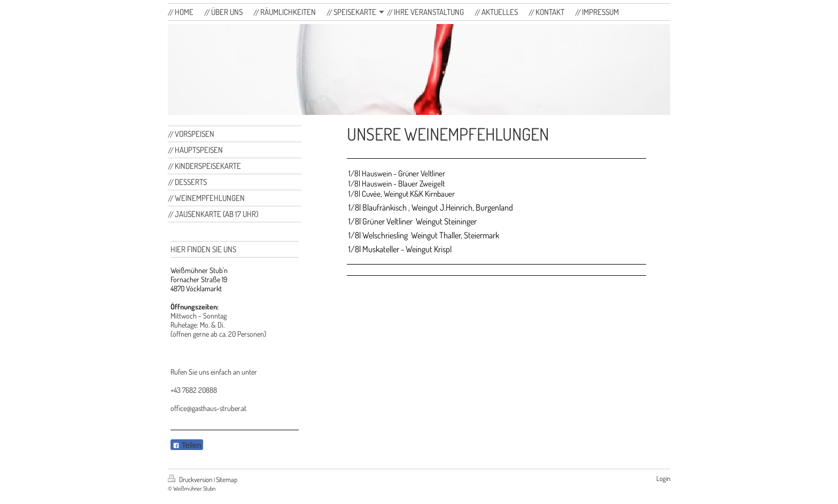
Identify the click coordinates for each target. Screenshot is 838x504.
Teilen (187, 445)
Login (663, 478)
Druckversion (191, 479)
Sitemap (227, 479)
